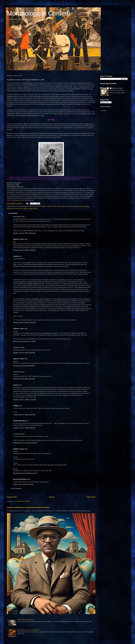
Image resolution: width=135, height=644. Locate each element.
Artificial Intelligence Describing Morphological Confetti (28, 507)
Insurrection (61, 206)
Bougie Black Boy (19, 421)
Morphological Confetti (38, 13)
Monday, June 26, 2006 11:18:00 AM (24, 250)
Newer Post (12, 497)
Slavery (25, 209)
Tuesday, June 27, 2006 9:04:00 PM (24, 428)
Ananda (16, 256)
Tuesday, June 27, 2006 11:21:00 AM (25, 400)
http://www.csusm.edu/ (18, 200)
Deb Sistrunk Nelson (20, 479)
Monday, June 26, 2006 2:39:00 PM (24, 366)
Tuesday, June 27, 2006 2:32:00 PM (24, 415)
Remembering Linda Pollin (25, 620)
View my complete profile (117, 93)
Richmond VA (18, 209)
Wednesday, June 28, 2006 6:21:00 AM (25, 443)
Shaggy (16, 406)
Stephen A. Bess (19, 239)
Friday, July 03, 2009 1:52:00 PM (23, 484)
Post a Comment (16, 488)
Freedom (43, 206)
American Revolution (34, 206)
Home (52, 497)
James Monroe (70, 206)
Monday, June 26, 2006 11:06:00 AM (24, 233)
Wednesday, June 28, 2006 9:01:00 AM (25, 473)
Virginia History (33, 209)
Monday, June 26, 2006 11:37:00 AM (24, 341)
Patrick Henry (79, 206)
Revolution (10, 209)
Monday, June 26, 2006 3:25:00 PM (24, 379)
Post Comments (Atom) (22, 501)
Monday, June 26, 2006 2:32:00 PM (24, 353)
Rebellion (87, 206)
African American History (19, 206)
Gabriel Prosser (52, 206)
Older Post (91, 497)
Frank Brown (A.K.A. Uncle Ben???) (28, 630)
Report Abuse (105, 107)
